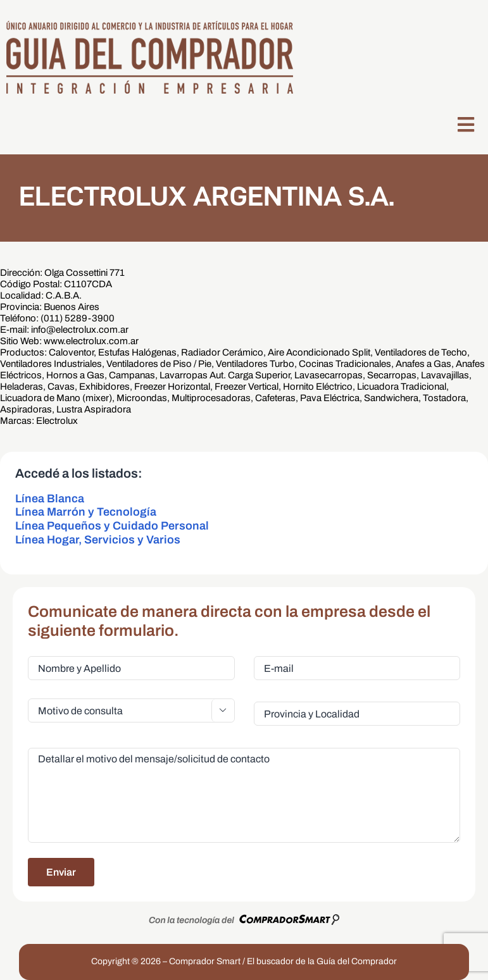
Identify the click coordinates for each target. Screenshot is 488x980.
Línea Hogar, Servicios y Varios (98, 540)
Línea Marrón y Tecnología (86, 512)
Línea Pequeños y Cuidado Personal (112, 526)
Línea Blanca (50, 499)
